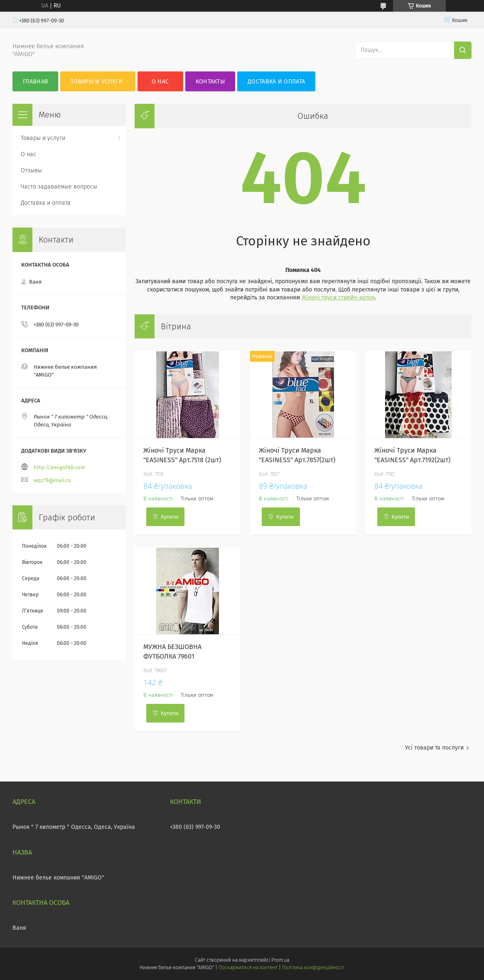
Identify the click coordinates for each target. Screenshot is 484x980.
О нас (160, 82)
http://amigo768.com (59, 467)
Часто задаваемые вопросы (59, 187)
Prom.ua (280, 960)
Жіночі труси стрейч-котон (338, 298)
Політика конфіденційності (313, 968)
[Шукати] (463, 50)
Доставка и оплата (276, 82)
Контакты (210, 82)
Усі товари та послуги (434, 748)
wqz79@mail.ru (53, 480)
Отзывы (31, 170)
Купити (170, 517)
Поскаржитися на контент (248, 968)
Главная (35, 82)
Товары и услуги (97, 82)
